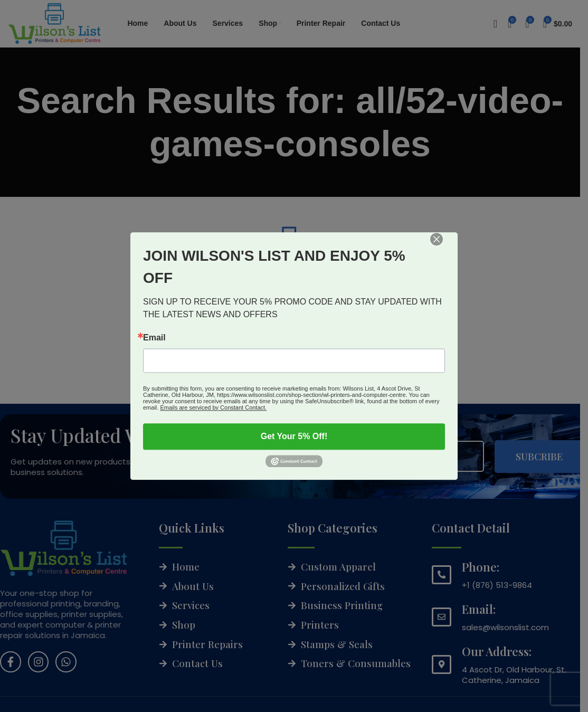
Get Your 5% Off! (294, 436)
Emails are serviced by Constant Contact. (213, 407)
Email (154, 338)
